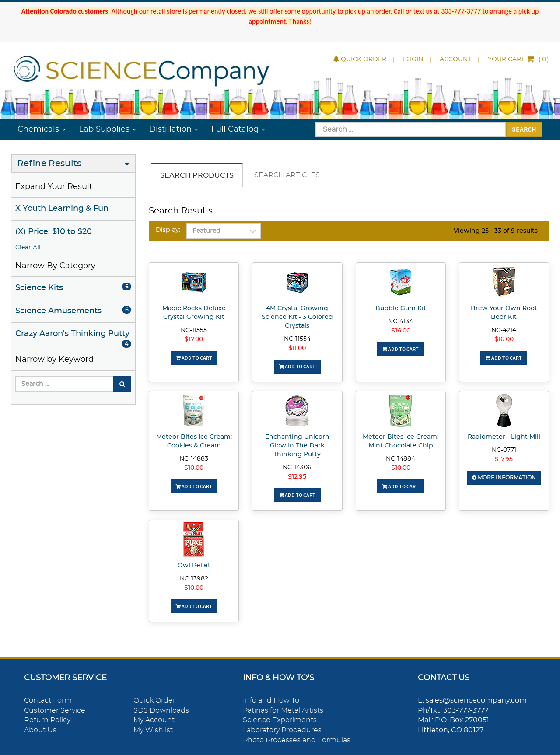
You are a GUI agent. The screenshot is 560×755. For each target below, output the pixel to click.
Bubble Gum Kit (401, 308)
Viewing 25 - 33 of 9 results (496, 231)
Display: (168, 230)
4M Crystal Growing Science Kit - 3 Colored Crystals (297, 317)
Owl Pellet (194, 566)
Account (455, 59)
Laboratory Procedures (282, 730)
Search (524, 129)
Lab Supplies (104, 129)
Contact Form (48, 700)
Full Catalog (235, 129)
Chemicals (38, 129)
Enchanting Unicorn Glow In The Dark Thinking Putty (297, 446)
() (518, 59)
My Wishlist (153, 730)
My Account (154, 720)
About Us (40, 730)
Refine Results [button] (49, 164)
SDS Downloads (161, 710)
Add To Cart (194, 358)
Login (413, 59)
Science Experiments (280, 720)
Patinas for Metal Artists (283, 710)
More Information (504, 478)
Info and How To (271, 700)
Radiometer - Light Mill (504, 437)
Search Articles (287, 175)
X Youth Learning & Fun (62, 209)
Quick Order (360, 59)
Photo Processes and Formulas (297, 740)
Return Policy (47, 720)
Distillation (170, 129)
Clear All (28, 248)
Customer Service (55, 710)
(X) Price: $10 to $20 (54, 232)
